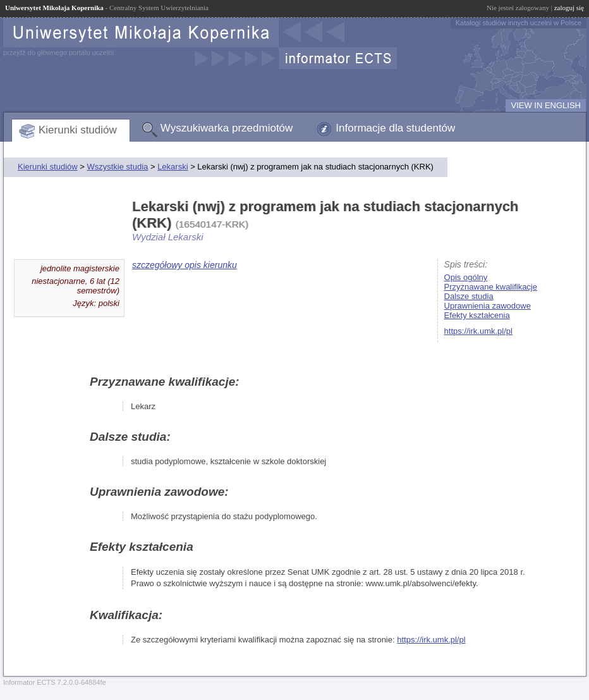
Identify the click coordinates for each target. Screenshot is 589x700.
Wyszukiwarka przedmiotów (227, 128)
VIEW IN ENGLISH (546, 105)
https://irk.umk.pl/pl (478, 331)
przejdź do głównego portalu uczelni (58, 52)
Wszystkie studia (117, 167)
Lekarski (173, 167)
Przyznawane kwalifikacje (491, 287)
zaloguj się (569, 8)
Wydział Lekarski (168, 237)
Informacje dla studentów (395, 128)
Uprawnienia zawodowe (488, 306)
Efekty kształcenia (477, 315)
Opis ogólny (466, 277)
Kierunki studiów (78, 130)
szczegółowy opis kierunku (185, 265)
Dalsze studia (469, 296)
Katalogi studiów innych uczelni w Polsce (519, 23)
